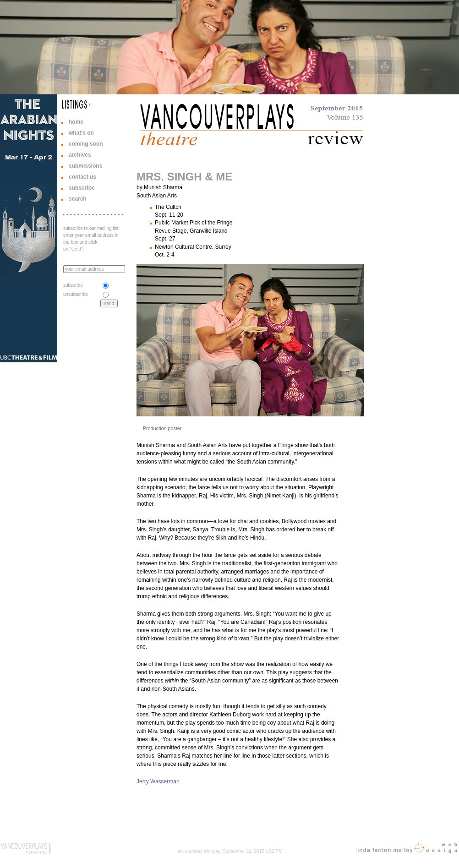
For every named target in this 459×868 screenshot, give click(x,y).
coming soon (86, 144)
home (76, 122)
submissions (85, 166)
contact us (82, 177)
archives (80, 155)
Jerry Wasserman (158, 781)
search (78, 199)
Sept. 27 (165, 239)
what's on (81, 133)
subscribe (82, 188)
